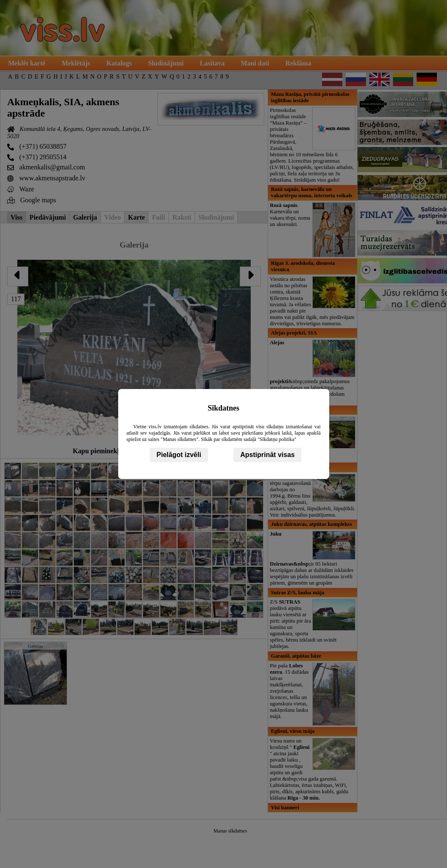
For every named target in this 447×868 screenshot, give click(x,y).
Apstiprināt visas (267, 455)
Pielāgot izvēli (179, 455)
